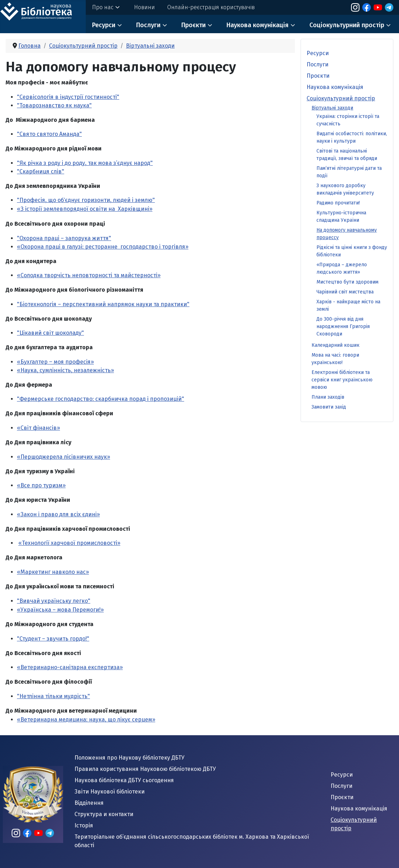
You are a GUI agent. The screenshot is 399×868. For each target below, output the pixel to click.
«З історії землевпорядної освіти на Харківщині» (85, 209)
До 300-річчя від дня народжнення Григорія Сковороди (343, 326)
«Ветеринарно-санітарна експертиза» (70, 667)
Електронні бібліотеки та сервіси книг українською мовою (342, 380)
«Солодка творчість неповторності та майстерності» (89, 275)
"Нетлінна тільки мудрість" (53, 696)
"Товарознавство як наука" (54, 105)
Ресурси (104, 25)
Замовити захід (329, 407)
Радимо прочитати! (338, 203)
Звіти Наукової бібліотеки (110, 792)
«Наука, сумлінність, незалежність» (65, 370)
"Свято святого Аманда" (49, 134)
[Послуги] (165, 25)
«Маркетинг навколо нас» (53, 572)
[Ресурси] (120, 25)
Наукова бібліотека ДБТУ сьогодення (124, 780)
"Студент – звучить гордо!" (53, 639)
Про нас (103, 7)
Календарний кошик (335, 345)
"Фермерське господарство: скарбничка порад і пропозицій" (101, 399)
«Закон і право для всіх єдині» (58, 514)
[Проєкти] (210, 25)
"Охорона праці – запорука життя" (64, 238)
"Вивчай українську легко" (54, 601)
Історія (84, 825)
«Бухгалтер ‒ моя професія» (55, 362)
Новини (144, 7)
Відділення (89, 803)
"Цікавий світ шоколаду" (50, 333)
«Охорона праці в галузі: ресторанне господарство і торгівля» (103, 247)
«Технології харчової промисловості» (69, 543)
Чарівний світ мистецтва (345, 292)
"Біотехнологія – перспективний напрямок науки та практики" (103, 304)
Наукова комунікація (258, 25)
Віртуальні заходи (332, 108)
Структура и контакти (104, 814)
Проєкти (194, 25)
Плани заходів (328, 397)
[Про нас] (117, 7)
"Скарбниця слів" (41, 171)
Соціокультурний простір (347, 25)
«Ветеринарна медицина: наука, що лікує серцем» (86, 720)
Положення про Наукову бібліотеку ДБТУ (129, 758)
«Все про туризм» (41, 485)
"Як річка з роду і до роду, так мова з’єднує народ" (85, 163)
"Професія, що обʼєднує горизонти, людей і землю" (86, 200)
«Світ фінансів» (38, 428)
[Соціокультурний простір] (388, 25)
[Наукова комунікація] (293, 25)
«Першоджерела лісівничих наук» (64, 457)
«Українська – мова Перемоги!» (60, 610)
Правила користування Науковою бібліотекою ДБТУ (145, 769)
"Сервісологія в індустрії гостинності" (68, 97)
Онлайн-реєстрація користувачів (211, 7)
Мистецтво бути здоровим (347, 282)
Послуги (148, 25)
